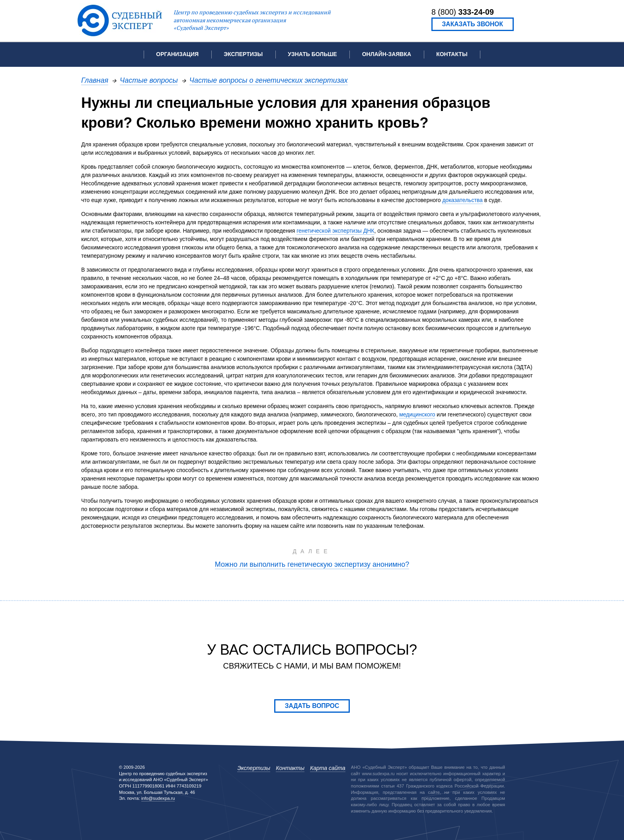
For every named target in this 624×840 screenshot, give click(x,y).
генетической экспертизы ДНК (335, 231)
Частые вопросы (149, 80)
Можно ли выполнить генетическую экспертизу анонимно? (312, 564)
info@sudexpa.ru (158, 798)
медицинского (417, 414)
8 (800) (463, 12)
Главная (95, 80)
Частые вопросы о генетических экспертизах (269, 80)
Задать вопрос (312, 706)
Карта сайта (328, 768)
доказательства (462, 200)
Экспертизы (254, 768)
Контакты (452, 54)
